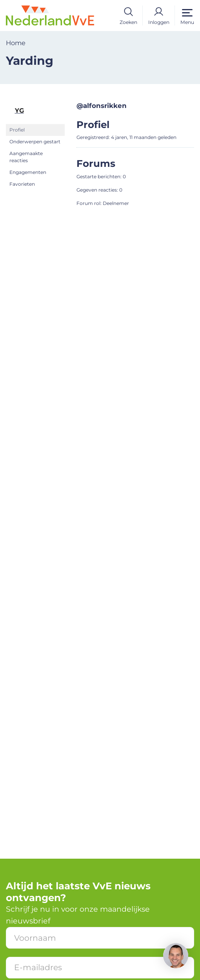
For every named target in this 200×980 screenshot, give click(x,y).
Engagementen (28, 172)
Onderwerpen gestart (35, 142)
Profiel (17, 130)
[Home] (50, 15)
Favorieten (22, 184)
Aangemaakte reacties (26, 157)
